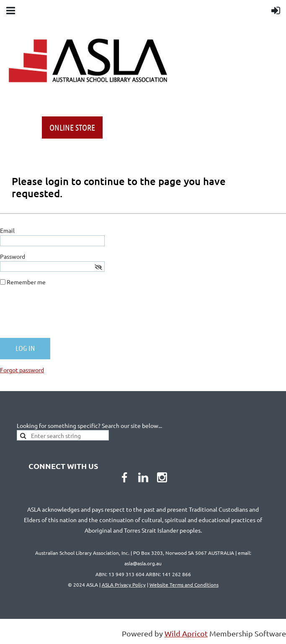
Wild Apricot (186, 633)
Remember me (26, 282)
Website (184, 585)
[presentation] (64, 315)
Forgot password (22, 370)
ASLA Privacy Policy (124, 585)
